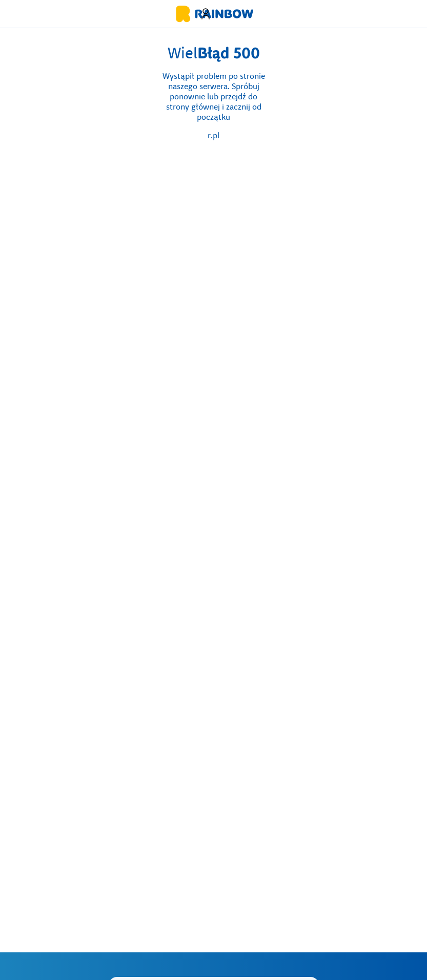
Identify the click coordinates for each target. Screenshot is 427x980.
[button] (206, 14)
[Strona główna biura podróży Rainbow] (214, 14)
